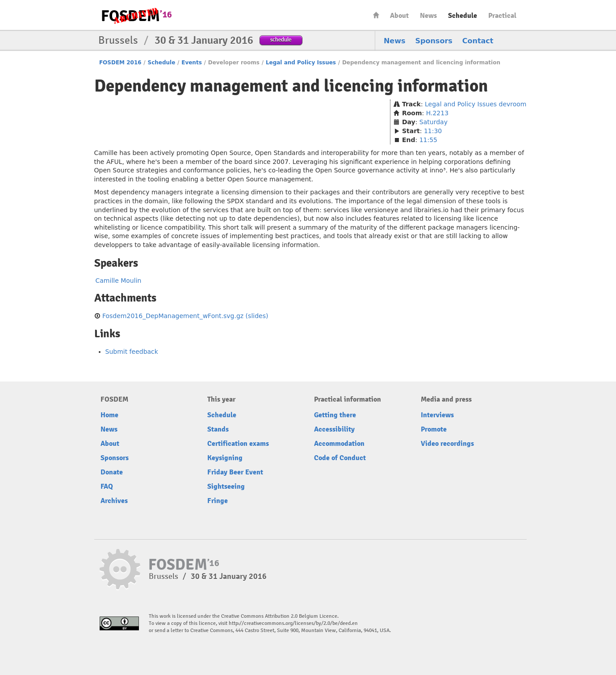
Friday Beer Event (235, 472)
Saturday (434, 122)
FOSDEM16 (136, 15)
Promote (434, 429)
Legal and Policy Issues (301, 63)
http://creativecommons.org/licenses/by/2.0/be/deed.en (293, 623)
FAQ (107, 486)
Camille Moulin (119, 281)
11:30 (433, 131)
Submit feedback (132, 352)
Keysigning (225, 458)
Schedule (463, 16)
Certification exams (238, 444)
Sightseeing (226, 486)
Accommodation (339, 444)
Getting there (335, 415)
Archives (114, 501)
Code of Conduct (340, 458)
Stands (218, 429)
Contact (478, 41)
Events (192, 63)
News (428, 16)
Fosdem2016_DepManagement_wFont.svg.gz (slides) (185, 316)
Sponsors (434, 41)
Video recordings (447, 444)
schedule (281, 40)
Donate (112, 472)
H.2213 (437, 113)
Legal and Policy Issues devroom (476, 104)
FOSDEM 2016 (120, 63)
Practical (502, 16)
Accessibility (334, 429)
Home (376, 15)
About (399, 16)
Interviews (437, 415)
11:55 (428, 140)
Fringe (218, 501)
